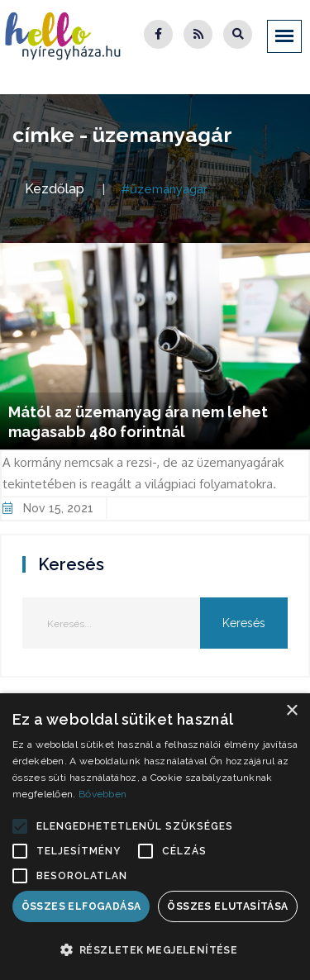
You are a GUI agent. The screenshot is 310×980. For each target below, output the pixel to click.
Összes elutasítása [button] (227, 906)
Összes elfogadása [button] (81, 906)
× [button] (291, 711)
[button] (20, 826)
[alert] (155, 837)
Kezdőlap (55, 189)
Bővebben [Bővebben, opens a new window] (103, 794)
